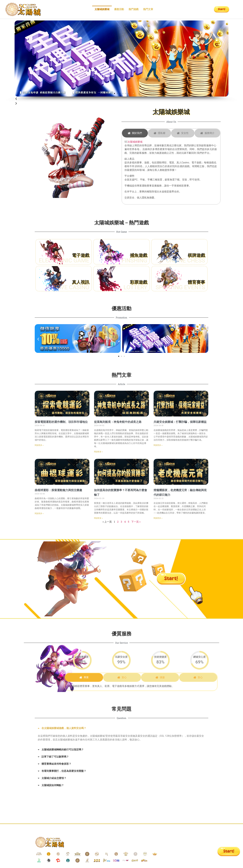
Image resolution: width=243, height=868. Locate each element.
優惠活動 (119, 9)
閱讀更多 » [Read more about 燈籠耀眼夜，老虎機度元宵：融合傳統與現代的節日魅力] (158, 518)
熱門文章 (148, 9)
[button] (115, 93)
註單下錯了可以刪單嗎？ (55, 757)
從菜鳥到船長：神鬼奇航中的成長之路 (118, 422)
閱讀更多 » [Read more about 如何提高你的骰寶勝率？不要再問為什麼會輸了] (98, 518)
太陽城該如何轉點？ (53, 785)
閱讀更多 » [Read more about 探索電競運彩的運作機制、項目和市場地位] (39, 445)
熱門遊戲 (134, 9)
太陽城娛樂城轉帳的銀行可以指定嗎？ (63, 750)
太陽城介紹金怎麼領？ (54, 778)
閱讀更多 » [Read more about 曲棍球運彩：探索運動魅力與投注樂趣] (39, 513)
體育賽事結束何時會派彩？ (56, 764)
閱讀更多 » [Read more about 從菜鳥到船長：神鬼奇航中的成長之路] (98, 452)
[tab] (135, 133)
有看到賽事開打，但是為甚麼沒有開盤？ (64, 771)
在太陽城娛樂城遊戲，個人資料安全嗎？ (64, 728)
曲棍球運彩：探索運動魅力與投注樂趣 (58, 490)
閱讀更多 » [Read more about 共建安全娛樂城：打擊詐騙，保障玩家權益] (158, 445)
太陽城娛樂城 (102, 9)
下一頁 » (136, 522)
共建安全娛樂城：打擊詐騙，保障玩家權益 (180, 422)
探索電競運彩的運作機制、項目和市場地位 (61, 422)
